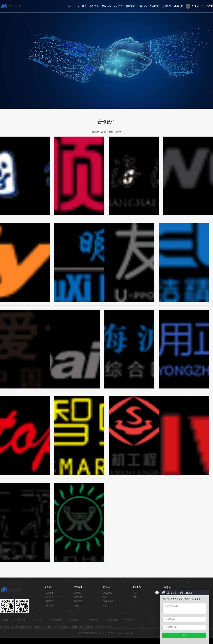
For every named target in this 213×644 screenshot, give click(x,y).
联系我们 (166, 6)
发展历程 (49, 601)
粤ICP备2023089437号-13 (124, 633)
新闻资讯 (94, 6)
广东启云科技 (20, 620)
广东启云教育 (56, 620)
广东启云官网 (38, 620)
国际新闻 (78, 593)
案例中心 (106, 6)
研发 (135, 593)
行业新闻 (78, 601)
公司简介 (82, 6)
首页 (70, 6)
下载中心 (142, 6)
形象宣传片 (108, 601)
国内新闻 (78, 597)
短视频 (106, 606)
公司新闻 (78, 606)
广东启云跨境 (93, 620)
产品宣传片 (108, 593)
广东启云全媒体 (112, 620)
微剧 (105, 597)
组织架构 (49, 593)
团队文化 (49, 597)
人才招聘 (118, 6)
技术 (135, 597)
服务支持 (130, 6)
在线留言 (154, 6)
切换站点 (178, 6)
